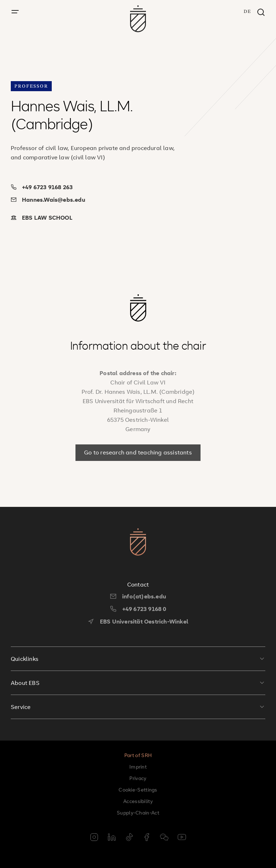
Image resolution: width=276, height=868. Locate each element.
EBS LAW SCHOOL (42, 218)
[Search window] (261, 13)
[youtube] (182, 838)
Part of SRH (138, 755)
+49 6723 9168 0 (138, 609)
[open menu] (15, 12)
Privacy (138, 778)
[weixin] (164, 838)
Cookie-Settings (138, 790)
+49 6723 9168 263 (42, 187)
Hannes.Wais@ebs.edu (48, 200)
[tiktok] (129, 838)
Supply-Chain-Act (138, 813)
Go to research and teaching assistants (138, 452)
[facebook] (147, 838)
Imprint (138, 767)
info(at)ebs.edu (138, 596)
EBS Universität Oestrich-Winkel (138, 621)
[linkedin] (112, 838)
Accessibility (138, 801)
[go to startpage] (138, 19)
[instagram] (94, 838)
